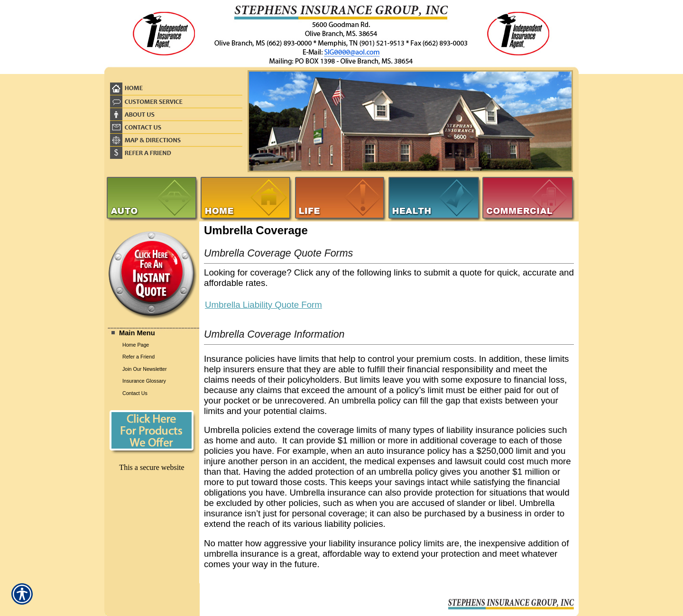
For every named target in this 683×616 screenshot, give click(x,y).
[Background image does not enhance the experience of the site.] (152, 333)
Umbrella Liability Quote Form (263, 305)
